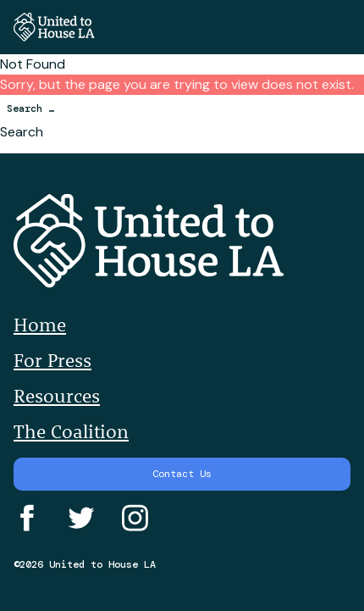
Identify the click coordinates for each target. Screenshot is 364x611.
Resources (57, 396)
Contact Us (182, 474)
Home (40, 325)
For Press (52, 360)
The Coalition (71, 431)
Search (22, 132)
